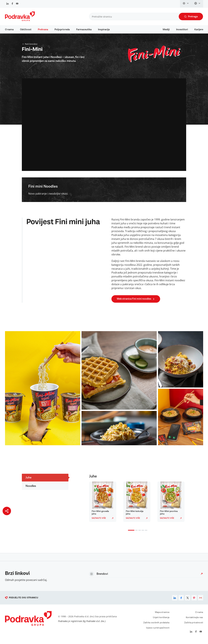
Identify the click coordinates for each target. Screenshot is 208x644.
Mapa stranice (162, 615)
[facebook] (181, 601)
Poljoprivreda (62, 29)
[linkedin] (175, 601)
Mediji (166, 29)
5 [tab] (145, 534)
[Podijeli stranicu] (7, 511)
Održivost (26, 29)
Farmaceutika (84, 29)
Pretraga (191, 17)
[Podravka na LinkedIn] (8, 4)
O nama (9, 29)
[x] (188, 601)
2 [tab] (136, 534)
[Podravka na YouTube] (17, 4)
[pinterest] (194, 601)
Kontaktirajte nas (194, 621)
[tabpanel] (104, 505)
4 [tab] (142, 534)
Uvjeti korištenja (161, 621)
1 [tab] (129, 534)
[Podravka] (20, 20)
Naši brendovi (30, 47)
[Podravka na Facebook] (12, 4)
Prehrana (43, 29)
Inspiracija (104, 29)
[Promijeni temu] (186, 4)
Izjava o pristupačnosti (158, 631)
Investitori (182, 29)
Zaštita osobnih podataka (156, 626)
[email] (201, 601)
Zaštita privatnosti (194, 626)
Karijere (199, 29)
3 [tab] (139, 534)
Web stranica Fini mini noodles (136, 302)
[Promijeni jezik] (197, 4)
